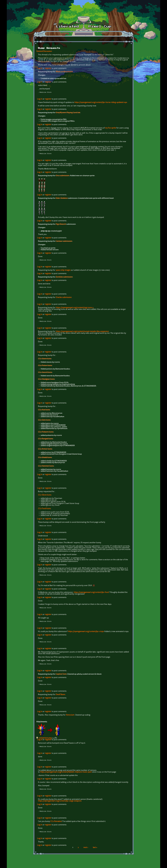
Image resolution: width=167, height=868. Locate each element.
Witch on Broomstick (64, 72)
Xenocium (70, 718)
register (48, 68)
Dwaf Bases (60, 698)
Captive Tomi (61, 677)
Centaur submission (64, 242)
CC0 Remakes (56, 826)
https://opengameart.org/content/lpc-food (91, 595)
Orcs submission (63, 176)
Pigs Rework (61, 225)
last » (95, 852)
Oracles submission (64, 298)
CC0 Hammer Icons (46, 468)
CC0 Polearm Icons (46, 434)
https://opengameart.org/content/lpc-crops (86, 634)
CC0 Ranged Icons (45, 440)
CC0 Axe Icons (44, 411)
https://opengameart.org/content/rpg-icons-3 (75, 309)
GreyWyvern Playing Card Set (68, 113)
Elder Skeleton (62, 199)
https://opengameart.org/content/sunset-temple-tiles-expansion (82, 333)
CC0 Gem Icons (44, 422)
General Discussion (44, 51)
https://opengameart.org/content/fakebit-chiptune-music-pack (66, 776)
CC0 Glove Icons (45, 497)
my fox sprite (111, 128)
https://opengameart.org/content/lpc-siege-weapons (60, 805)
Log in (40, 68)
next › (86, 852)
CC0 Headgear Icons (46, 381)
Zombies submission (64, 278)
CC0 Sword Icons (45, 374)
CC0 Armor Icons (45, 451)
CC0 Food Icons (44, 510)
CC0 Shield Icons (45, 459)
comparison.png (45, 741)
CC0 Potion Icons (45, 367)
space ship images (63, 271)
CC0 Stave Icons (45, 360)
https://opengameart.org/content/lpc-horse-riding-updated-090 (101, 103)
